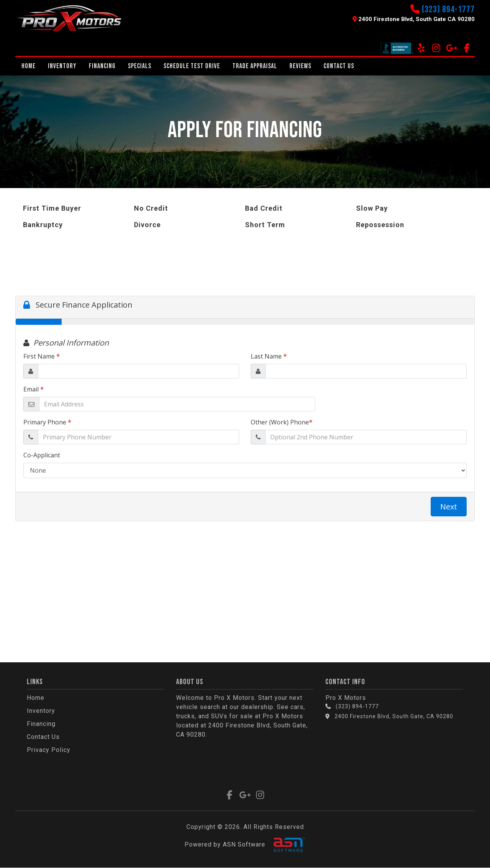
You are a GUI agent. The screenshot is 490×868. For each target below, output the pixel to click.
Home (29, 66)
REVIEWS (300, 66)
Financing (102, 66)
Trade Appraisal (255, 66)
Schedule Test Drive (192, 66)
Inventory (62, 66)
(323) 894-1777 (448, 9)
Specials (140, 66)
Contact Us (339, 66)
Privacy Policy (49, 750)
